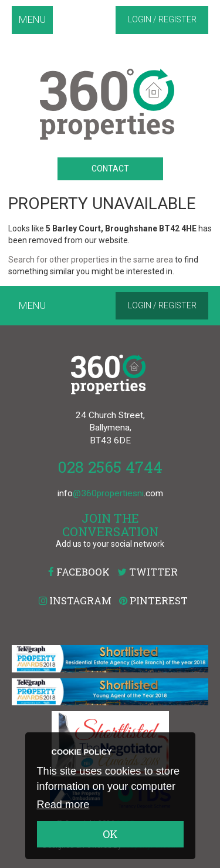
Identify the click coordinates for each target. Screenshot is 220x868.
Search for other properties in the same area (91, 260)
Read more (63, 805)
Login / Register (162, 19)
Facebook (79, 572)
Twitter (148, 572)
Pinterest (153, 600)
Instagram (75, 600)
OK (110, 834)
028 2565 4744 (110, 467)
